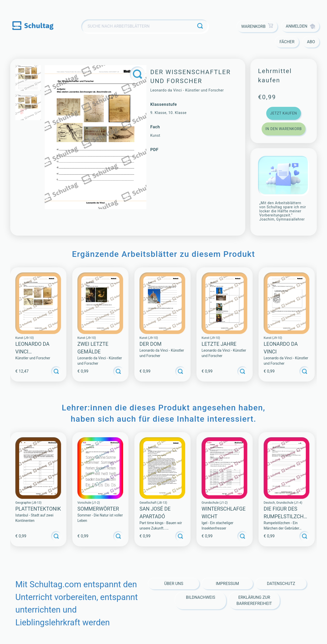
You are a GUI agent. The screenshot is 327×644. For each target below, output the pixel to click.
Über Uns (174, 584)
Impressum (227, 584)
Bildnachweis (201, 597)
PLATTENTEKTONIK (38, 509)
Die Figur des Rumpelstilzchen (285, 516)
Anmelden (300, 26)
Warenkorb (257, 26)
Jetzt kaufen (283, 113)
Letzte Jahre (219, 344)
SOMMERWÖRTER (98, 509)
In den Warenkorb (284, 129)
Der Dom (150, 344)
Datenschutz (281, 584)
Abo (311, 42)
